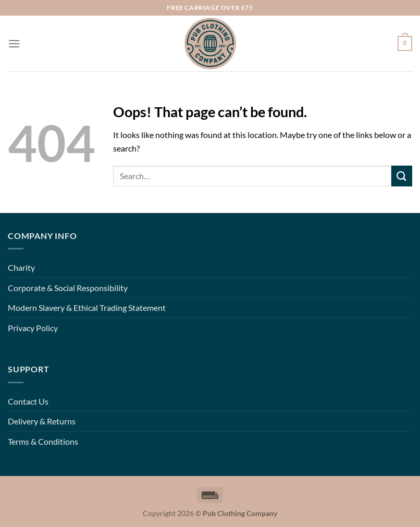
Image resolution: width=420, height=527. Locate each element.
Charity (21, 267)
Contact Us (28, 401)
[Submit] (402, 176)
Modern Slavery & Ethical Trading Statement (87, 308)
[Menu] (14, 43)
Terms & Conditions (43, 441)
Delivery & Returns (42, 421)
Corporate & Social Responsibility (68, 288)
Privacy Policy (33, 328)
